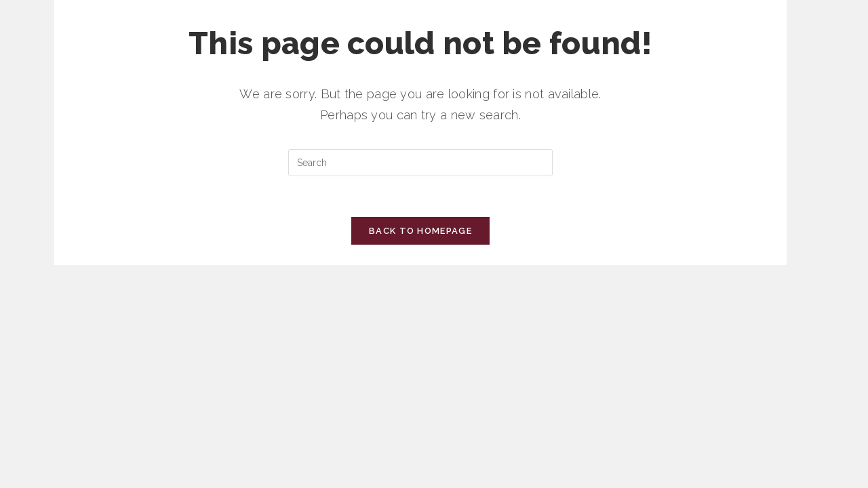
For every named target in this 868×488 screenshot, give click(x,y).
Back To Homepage (420, 231)
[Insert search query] (420, 163)
